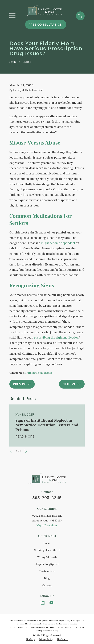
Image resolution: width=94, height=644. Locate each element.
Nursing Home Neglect (39, 373)
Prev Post (22, 384)
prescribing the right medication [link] (56, 338)
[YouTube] (51, 603)
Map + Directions (47, 525)
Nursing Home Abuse (47, 550)
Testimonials (47, 571)
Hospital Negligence (47, 564)
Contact (47, 586)
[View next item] (26, 451)
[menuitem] (30, 639)
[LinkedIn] (43, 603)
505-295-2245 (47, 498)
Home (47, 543)
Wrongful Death (47, 557)
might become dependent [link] (58, 243)
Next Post (72, 384)
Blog (47, 578)
